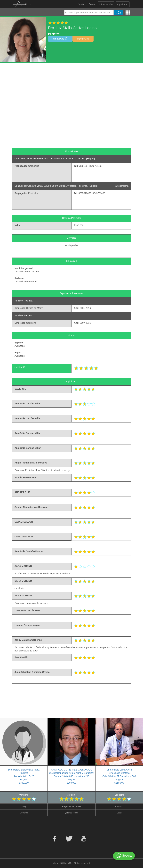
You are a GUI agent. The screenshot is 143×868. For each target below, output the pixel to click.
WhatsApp (60, 39)
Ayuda (92, 4)
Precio (81, 4)
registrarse (123, 4)
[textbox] (89, 13)
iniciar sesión (106, 4)
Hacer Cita (83, 39)
